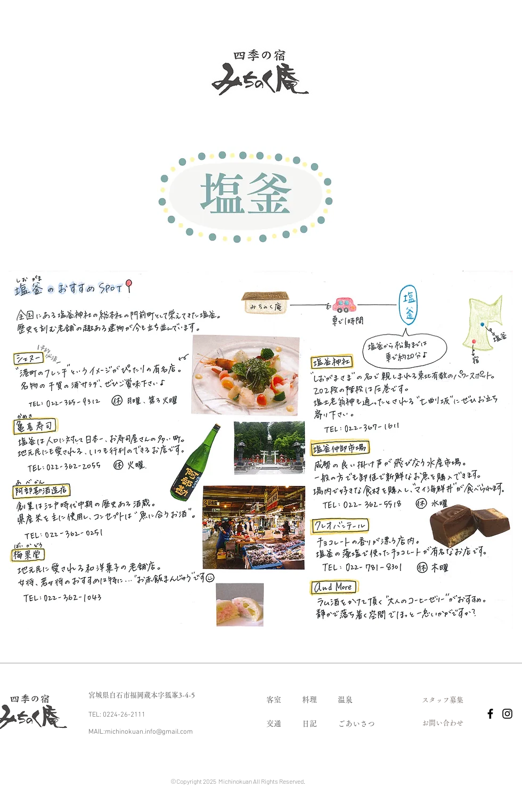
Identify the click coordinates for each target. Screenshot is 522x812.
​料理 (309, 700)
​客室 (274, 700)
